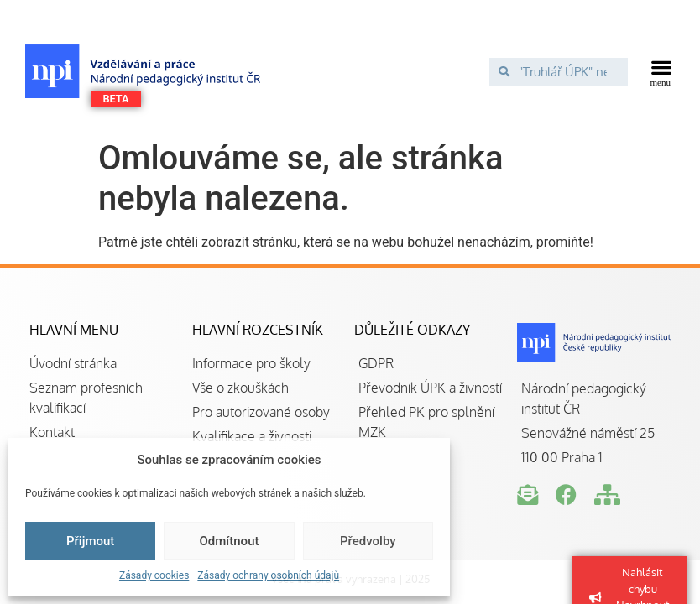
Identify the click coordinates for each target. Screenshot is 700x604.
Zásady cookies (154, 575)
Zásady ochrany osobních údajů (268, 575)
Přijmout (90, 541)
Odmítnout (230, 541)
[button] (661, 71)
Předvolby (368, 541)
